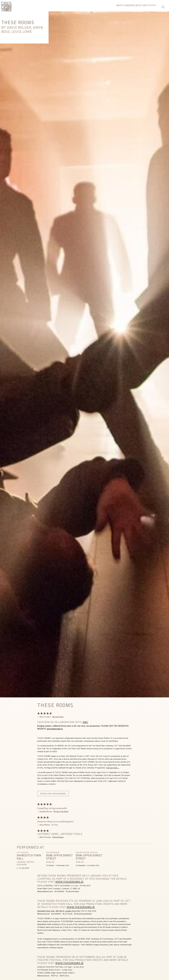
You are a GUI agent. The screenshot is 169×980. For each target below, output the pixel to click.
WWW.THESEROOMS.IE (69, 883)
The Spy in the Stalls (61, 813)
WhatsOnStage (58, 839)
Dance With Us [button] (119, 8)
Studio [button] (139, 8)
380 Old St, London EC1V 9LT (68, 913)
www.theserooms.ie (55, 731)
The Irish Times (58, 718)
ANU (85, 724)
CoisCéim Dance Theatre (6, 7)
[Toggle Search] (163, 6)
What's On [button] (98, 8)
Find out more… (113, 769)
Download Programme (53, 795)
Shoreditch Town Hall (46, 913)
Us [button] (151, 8)
